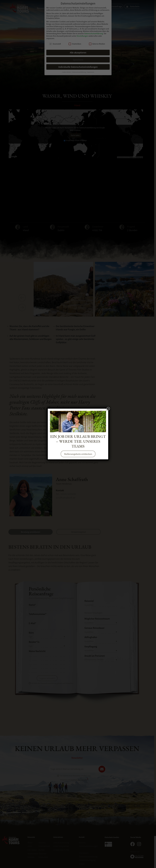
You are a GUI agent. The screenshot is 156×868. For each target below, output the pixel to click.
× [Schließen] (108, 409)
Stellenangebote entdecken (78, 454)
